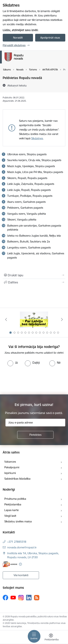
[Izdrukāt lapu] (34, 275)
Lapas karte (12, 510)
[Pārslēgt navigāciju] (34, 636)
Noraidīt (18, 38)
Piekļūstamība (13, 504)
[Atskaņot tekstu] (17, 85)
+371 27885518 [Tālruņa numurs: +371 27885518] (17, 542)
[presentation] (30, 380)
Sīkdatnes (37, 138)
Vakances (10, 462)
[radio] (13, 363)
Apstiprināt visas (50, 38)
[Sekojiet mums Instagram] (21, 598)
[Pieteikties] (35, 435)
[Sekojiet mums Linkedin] (29, 598)
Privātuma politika (15, 499)
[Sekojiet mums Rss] (37, 598)
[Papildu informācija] (20, 564)
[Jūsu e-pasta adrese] (35, 423)
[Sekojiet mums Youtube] (13, 597)
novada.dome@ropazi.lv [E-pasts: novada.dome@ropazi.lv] (22, 547)
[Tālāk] (62, 319)
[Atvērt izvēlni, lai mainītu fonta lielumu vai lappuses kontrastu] (51, 638)
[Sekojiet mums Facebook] (5, 598)
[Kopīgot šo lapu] (34, 282)
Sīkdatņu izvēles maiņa (18, 521)
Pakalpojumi (12, 467)
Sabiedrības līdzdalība (17, 479)
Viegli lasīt (10, 516)
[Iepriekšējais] (6, 319)
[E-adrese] (10, 564)
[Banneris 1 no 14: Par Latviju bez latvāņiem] (34, 320)
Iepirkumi (10, 473)
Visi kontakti (21, 575)
